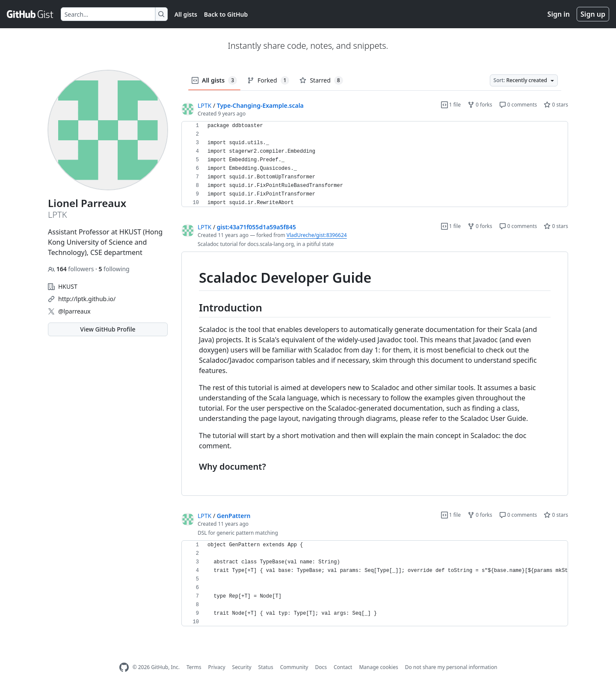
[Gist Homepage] (30, 14)
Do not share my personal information (451, 667)
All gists (186, 14)
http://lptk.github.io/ (87, 299)
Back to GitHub (226, 14)
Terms (194, 667)
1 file (451, 105)
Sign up (593, 14)
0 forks (480, 105)
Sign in (559, 14)
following (114, 269)
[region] (375, 164)
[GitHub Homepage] (124, 668)
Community (294, 667)
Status (266, 667)
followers (72, 269)
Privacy (217, 667)
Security (242, 667)
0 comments (518, 105)
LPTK (204, 105)
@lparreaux (74, 311)
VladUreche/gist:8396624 (317, 235)
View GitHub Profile (108, 329)
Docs (321, 667)
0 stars (556, 105)
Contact (343, 667)
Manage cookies (378, 667)
